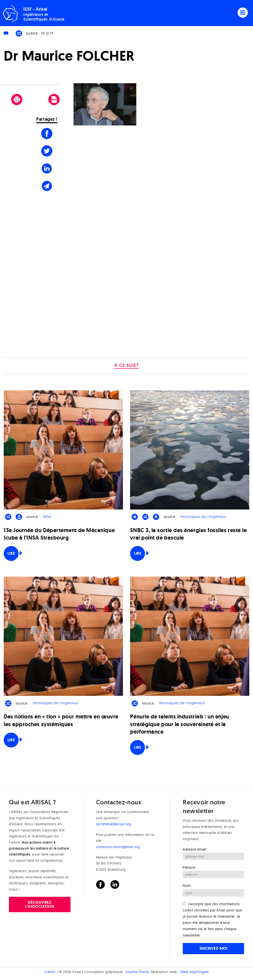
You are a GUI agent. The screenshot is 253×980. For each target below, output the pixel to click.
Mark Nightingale (195, 972)
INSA (47, 517)
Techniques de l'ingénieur (203, 517)
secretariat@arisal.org (114, 824)
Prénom (189, 867)
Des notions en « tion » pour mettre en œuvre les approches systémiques (61, 720)
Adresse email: (195, 849)
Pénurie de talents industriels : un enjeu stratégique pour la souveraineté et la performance (180, 724)
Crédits (50, 972)
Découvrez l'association (40, 904)
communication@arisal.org (118, 847)
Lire (11, 553)
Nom (187, 886)
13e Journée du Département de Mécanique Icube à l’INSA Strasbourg (59, 534)
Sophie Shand (137, 972)
